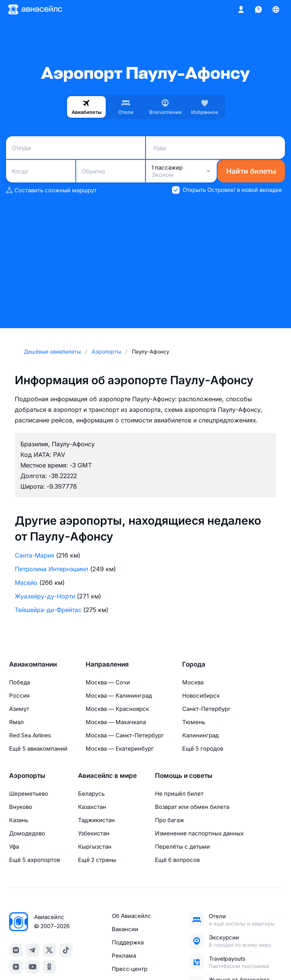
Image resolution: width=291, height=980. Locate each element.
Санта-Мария (34, 555)
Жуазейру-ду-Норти (45, 596)
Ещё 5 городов (203, 749)
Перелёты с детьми (182, 847)
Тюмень (194, 722)
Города (194, 664)
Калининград (200, 735)
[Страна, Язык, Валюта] (276, 9)
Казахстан (92, 807)
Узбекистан (94, 833)
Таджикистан (96, 820)
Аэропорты (27, 776)
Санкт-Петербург (207, 709)
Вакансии (125, 929)
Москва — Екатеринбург (120, 749)
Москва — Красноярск (117, 709)
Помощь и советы (184, 776)
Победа (20, 682)
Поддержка (128, 942)
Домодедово (27, 833)
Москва (193, 682)
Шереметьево (29, 794)
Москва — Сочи (108, 682)
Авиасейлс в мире (107, 776)
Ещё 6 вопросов (177, 860)
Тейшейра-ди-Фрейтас (48, 610)
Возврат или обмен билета (192, 807)
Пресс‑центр (130, 969)
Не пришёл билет (179, 794)
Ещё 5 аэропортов (34, 860)
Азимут (19, 709)
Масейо (26, 583)
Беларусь (91, 794)
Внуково (21, 807)
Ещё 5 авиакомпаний (38, 749)
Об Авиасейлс (131, 916)
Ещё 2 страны (97, 860)
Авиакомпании (33, 664)
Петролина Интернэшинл (52, 569)
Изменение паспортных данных (199, 833)
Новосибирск (201, 696)
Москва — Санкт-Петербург (125, 735)
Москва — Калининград (119, 696)
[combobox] (76, 148)
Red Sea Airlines (30, 735)
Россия (19, 696)
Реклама (124, 956)
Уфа (14, 847)
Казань (19, 820)
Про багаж (170, 820)
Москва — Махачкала (116, 722)
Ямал (16, 722)
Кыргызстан (95, 847)
